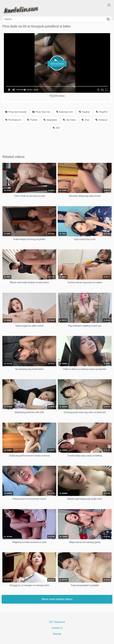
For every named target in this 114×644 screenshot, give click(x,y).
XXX (56, 128)
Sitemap (57, 634)
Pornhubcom (13, 120)
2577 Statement (57, 622)
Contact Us (57, 628)
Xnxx (86, 120)
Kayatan (84, 112)
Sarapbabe (50, 120)
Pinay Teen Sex (41, 112)
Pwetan (32, 120)
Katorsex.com (65, 112)
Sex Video (69, 120)
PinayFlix (102, 112)
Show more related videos (57, 599)
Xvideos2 (101, 120)
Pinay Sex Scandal (16, 112)
